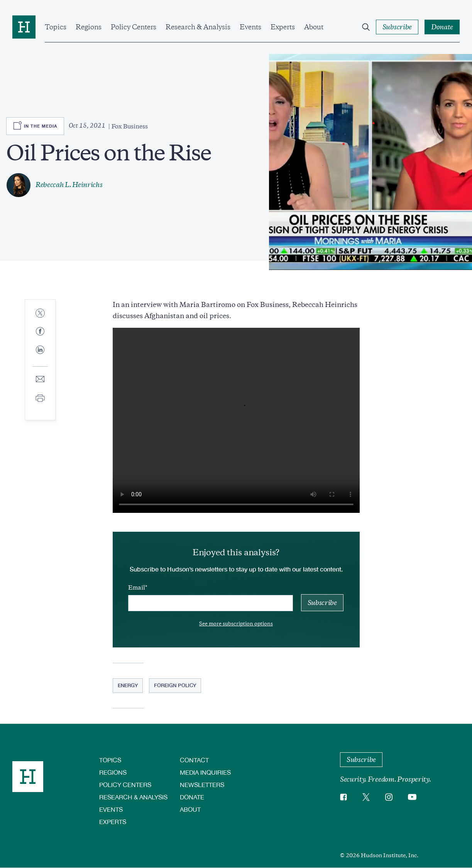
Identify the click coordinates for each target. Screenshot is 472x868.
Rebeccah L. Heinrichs (69, 185)
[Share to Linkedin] (40, 356)
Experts (283, 27)
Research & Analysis (198, 27)
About (314, 27)
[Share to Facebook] (40, 332)
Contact (194, 760)
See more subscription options (236, 624)
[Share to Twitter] (40, 314)
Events (250, 27)
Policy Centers (134, 27)
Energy (128, 685)
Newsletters (202, 785)
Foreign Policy (175, 685)
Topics (56, 27)
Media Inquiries (205, 772)
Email (137, 588)
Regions (89, 27)
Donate (192, 797)
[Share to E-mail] (40, 380)
